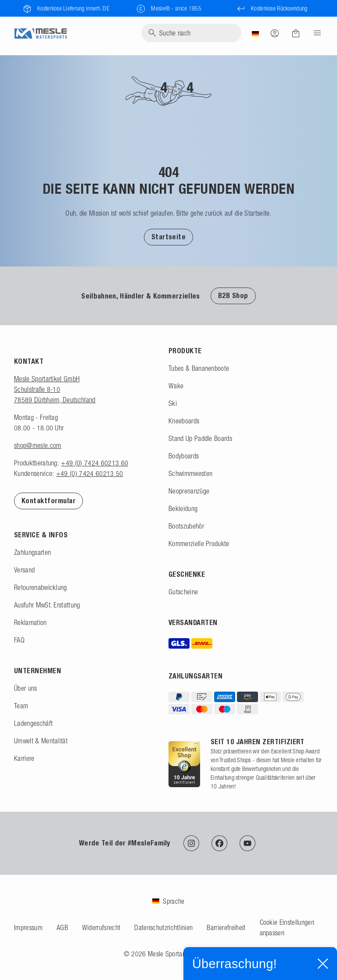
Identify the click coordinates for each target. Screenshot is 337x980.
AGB (62, 927)
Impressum (28, 927)
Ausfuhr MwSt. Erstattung (47, 605)
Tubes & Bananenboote (199, 368)
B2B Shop (233, 296)
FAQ (19, 640)
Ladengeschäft (33, 723)
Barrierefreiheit (226, 927)
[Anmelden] (275, 33)
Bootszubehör (186, 526)
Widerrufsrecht (101, 927)
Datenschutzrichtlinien (163, 927)
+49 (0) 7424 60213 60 (95, 463)
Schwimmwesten (190, 473)
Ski (173, 403)
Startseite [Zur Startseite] (169, 237)
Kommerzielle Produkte (199, 543)
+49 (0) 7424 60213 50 (90, 473)
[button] (169, 237)
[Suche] (191, 33)
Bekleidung (183, 508)
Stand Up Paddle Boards (200, 438)
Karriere (24, 758)
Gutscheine (183, 592)
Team (21, 706)
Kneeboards (184, 421)
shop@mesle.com (38, 445)
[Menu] (315, 33)
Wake (176, 386)
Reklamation (30, 622)
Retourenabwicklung (41, 587)
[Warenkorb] (296, 33)
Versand (24, 570)
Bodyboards (184, 456)
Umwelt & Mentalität (41, 741)
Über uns (26, 688)
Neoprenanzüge (189, 491)
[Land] (255, 33)
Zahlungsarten (32, 552)
